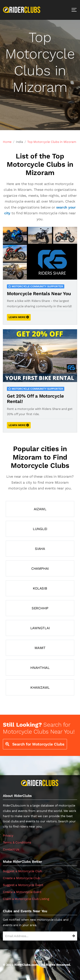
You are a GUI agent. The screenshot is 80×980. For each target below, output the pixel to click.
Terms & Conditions (17, 842)
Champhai (40, 568)
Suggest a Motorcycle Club (22, 871)
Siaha (40, 549)
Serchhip (40, 608)
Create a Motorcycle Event (22, 892)
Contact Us (11, 849)
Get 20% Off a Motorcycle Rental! (35, 399)
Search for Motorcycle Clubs (35, 744)
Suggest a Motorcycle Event (23, 885)
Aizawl (40, 509)
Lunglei (40, 529)
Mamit (40, 648)
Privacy (8, 836)
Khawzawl (40, 687)
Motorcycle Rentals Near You (39, 294)
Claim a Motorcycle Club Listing (26, 899)
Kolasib (40, 588)
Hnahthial (40, 668)
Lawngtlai (40, 628)
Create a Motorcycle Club (21, 878)
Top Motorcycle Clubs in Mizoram (52, 142)
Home (7, 142)
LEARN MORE (19, 317)
